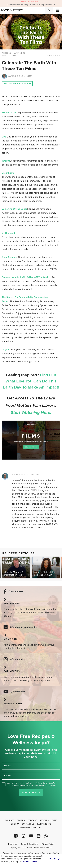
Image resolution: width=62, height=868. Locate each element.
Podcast (32, 820)
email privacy (23, 785)
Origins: (6, 350)
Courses (10, 820)
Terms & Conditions (29, 844)
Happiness (19, 53)
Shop (15, 824)
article (6, 53)
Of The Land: (9, 233)
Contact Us (28, 824)
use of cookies (30, 861)
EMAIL (8, 776)
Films (54, 820)
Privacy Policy (48, 844)
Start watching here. (31, 413)
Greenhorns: (9, 173)
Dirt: (4, 137)
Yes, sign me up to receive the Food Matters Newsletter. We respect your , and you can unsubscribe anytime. (31, 784)
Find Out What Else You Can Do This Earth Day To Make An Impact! (31, 381)
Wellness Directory (31, 828)
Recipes (21, 820)
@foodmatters (16, 591)
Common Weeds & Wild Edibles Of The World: (26, 277)
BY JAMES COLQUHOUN (25, 475)
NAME (8, 766)
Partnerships (44, 824)
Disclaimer (13, 844)
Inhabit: (6, 161)
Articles (44, 820)
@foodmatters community (23, 627)
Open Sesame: (10, 257)
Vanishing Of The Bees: (15, 209)
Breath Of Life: (9, 113)
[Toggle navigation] (58, 10)
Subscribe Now (31, 793)
